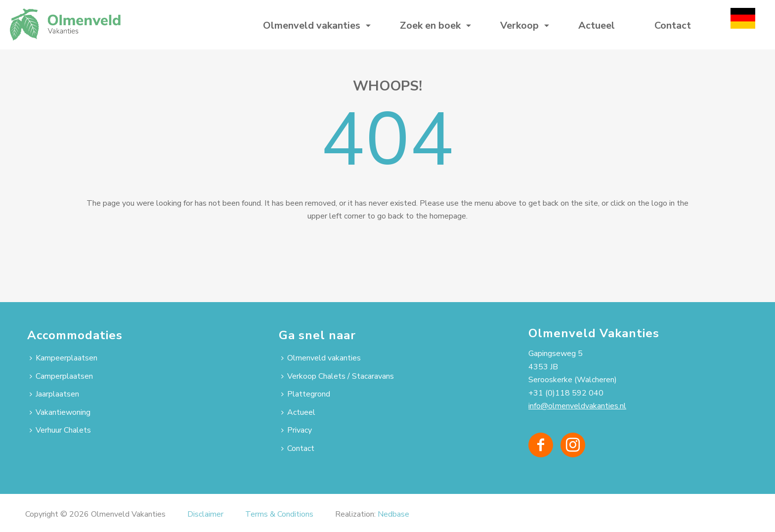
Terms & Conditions (279, 514)
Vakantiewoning (60, 412)
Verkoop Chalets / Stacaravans (338, 376)
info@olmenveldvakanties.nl (577, 406)
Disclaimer (205, 514)
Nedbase (393, 514)
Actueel (597, 25)
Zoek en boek (430, 25)
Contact (673, 25)
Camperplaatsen (61, 376)
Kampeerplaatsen (64, 358)
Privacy (297, 430)
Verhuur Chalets (60, 430)
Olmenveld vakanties (312, 25)
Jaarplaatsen (54, 394)
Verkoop (519, 25)
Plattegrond (306, 394)
